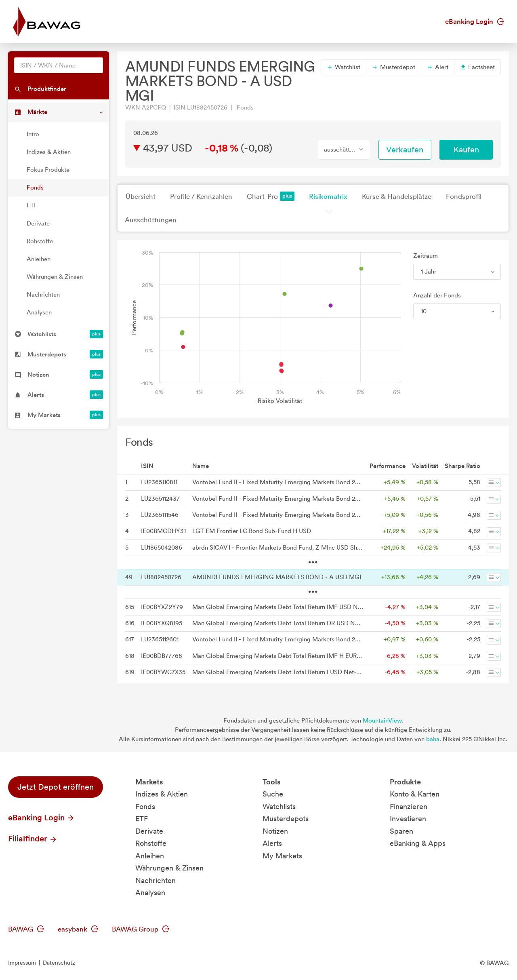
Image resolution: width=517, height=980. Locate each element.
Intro (33, 134)
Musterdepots (286, 819)
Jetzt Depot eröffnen (56, 787)
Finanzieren (409, 806)
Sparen (401, 831)
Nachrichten (43, 295)
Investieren (408, 819)
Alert (438, 67)
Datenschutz (59, 963)
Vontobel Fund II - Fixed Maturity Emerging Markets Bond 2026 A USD (278, 515)
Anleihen (39, 259)
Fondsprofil (464, 196)
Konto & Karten (415, 794)
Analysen (39, 312)
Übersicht (141, 196)
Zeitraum (426, 256)
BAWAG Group (141, 929)
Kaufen (466, 150)
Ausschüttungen (151, 220)
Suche (273, 794)
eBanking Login (475, 21)
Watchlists (279, 806)
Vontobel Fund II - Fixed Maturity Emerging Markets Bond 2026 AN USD (278, 499)
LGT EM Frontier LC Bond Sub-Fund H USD (252, 531)
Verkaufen (405, 150)
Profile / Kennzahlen (201, 196)
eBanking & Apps (418, 843)
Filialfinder (33, 839)
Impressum (22, 963)
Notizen (275, 831)
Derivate (38, 223)
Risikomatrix (328, 196)
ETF (32, 205)
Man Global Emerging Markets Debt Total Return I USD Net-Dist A (278, 672)
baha (433, 739)
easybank (78, 929)
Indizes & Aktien (49, 152)
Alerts (272, 843)
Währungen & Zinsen (55, 277)
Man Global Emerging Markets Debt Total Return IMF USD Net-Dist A (278, 607)
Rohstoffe (40, 241)
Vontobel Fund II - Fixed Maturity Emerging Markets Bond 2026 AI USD (278, 482)
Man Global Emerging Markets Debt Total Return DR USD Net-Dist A (278, 623)
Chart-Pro (271, 196)
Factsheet (477, 67)
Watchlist (344, 67)
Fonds (35, 188)
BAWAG (26, 929)
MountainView (382, 721)
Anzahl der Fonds (437, 295)
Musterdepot (394, 67)
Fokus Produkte (48, 170)
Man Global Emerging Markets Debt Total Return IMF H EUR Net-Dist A (278, 656)
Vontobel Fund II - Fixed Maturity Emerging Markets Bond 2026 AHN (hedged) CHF (278, 639)
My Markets (282, 856)
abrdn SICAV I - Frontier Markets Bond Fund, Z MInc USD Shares (278, 548)
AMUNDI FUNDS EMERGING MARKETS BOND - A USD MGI (277, 577)
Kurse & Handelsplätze (397, 196)
